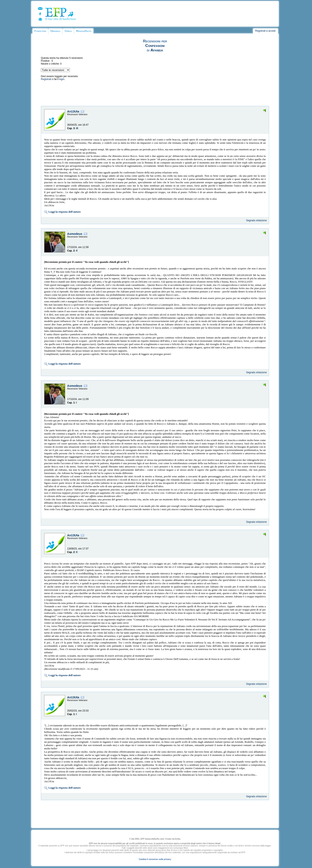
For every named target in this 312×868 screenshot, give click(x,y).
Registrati (260, 31)
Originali (55, 31)
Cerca (68, 31)
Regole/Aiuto (84, 31)
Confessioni (155, 46)
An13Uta (73, 111)
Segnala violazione (256, 220)
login (62, 79)
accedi (272, 31)
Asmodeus (75, 234)
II (77, 251)
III (77, 128)
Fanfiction (40, 31)
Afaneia (157, 50)
